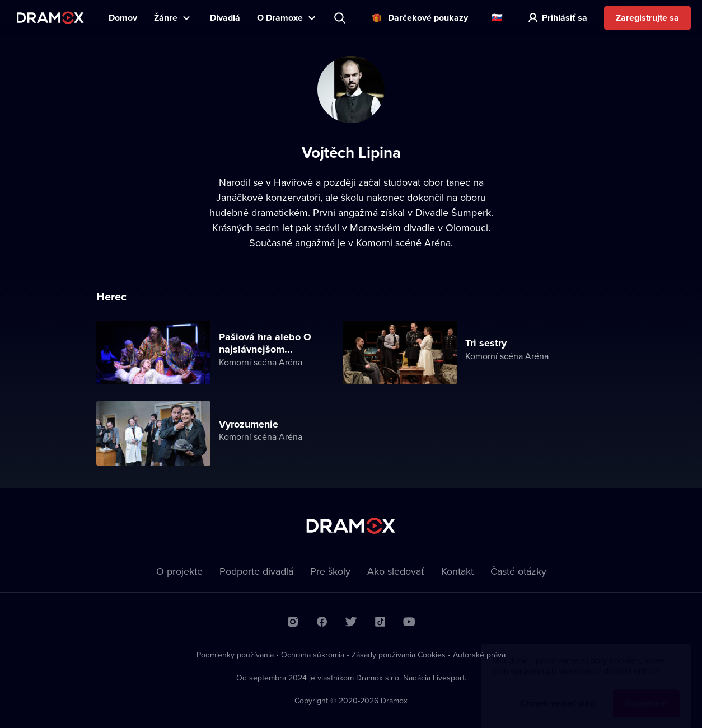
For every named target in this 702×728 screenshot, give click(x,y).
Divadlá (225, 18)
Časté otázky (518, 571)
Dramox (50, 18)
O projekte (179, 571)
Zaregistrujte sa (647, 18)
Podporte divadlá (256, 571)
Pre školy (330, 571)
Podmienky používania (235, 655)
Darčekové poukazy (428, 18)
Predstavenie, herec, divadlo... (341, 18)
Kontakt (457, 571)
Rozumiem (646, 692)
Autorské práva (479, 655)
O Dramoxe (280, 18)
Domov (123, 18)
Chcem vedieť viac (557, 692)
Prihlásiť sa (565, 18)
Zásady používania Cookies (399, 655)
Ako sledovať (396, 571)
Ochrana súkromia (313, 655)
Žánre (166, 18)
